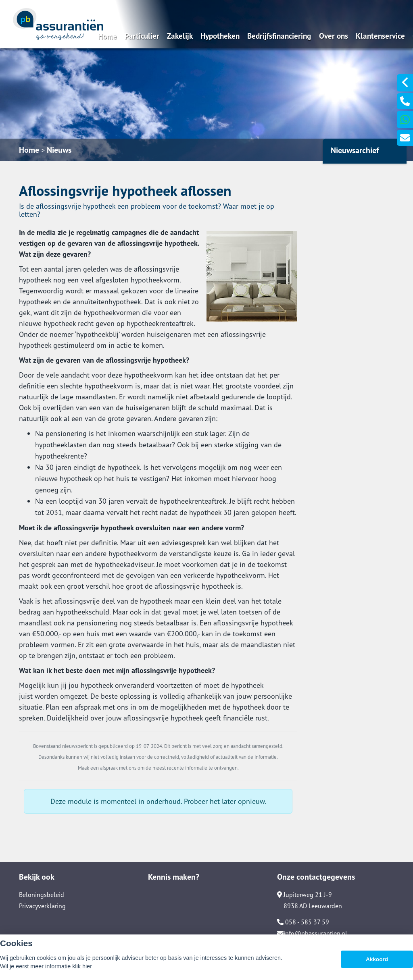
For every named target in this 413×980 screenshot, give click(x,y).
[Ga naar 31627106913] (405, 119)
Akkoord (377, 959)
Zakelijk (180, 36)
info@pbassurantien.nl (312, 933)
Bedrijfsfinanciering (279, 36)
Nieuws (59, 150)
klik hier (82, 966)
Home (107, 36)
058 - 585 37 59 (303, 922)
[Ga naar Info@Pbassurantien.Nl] (405, 138)
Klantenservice (380, 36)
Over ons (334, 36)
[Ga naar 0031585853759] (405, 101)
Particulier (142, 36)
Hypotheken (220, 36)
